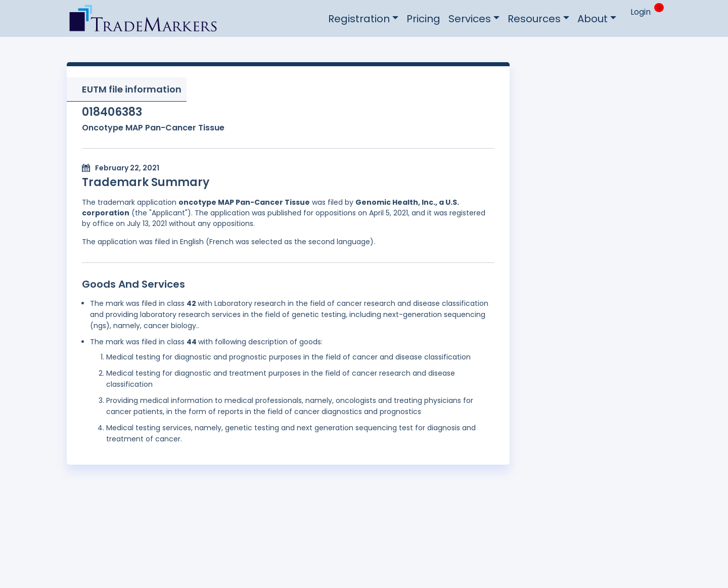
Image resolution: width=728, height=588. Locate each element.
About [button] (593, 19)
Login (641, 12)
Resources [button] (534, 19)
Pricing (423, 19)
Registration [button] (359, 19)
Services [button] (470, 19)
